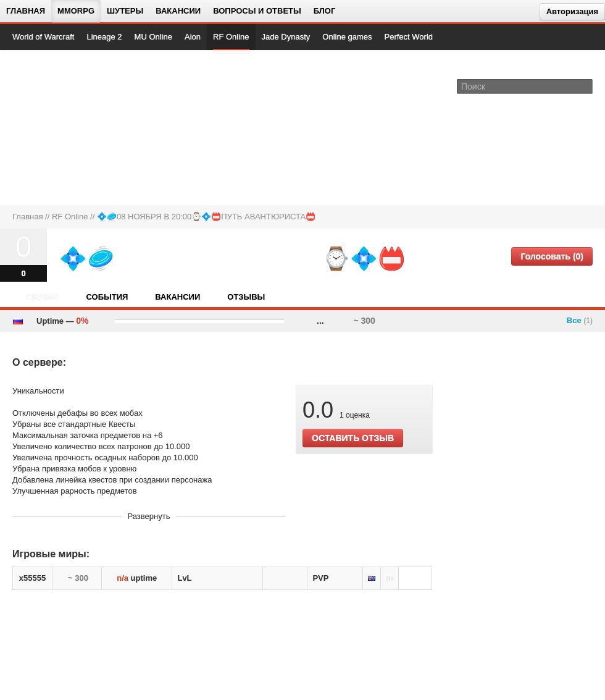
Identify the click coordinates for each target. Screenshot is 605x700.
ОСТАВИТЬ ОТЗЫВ (353, 438)
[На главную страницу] (54, 127)
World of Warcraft (43, 37)
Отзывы (246, 297)
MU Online (153, 37)
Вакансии (178, 11)
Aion (193, 37)
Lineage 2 (104, 37)
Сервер (42, 297)
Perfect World (409, 37)
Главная (26, 11)
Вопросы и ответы (257, 11)
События (107, 297)
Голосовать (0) (552, 256)
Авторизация (572, 11)
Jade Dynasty (286, 37)
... (320, 321)
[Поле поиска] (585, 86)
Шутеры (125, 11)
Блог (325, 11)
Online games (347, 37)
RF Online (231, 37)
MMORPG (76, 11)
